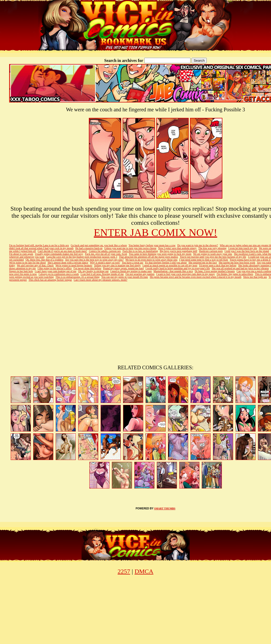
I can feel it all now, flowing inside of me (102, 274)
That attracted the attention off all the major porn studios (148, 257)
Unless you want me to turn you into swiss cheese (130, 248)
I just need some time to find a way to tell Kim (204, 260)
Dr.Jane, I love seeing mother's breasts (215, 271)
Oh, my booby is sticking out (93, 271)
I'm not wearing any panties (140, 274)
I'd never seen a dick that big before (218, 265)
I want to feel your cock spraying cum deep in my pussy (186, 274)
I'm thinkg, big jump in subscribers (235, 274)
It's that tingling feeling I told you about (166, 263)
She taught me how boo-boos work (237, 263)
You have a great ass (132, 263)
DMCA (144, 571)
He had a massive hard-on (89, 248)
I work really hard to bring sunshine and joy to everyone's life (178, 268)
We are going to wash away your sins (213, 254)
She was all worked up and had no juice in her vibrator (240, 268)
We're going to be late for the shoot (27, 263)
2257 (124, 571)
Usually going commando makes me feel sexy (59, 254)
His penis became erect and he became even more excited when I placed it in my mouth (195, 277)
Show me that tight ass (255, 277)
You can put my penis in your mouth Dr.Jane (125, 277)
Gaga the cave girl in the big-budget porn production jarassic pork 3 (82, 257)
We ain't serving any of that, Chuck (35, 265)
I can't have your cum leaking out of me (56, 271)
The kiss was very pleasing (212, 248)
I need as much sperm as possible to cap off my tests (170, 265)
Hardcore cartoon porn (211, 251)
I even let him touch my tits (243, 248)
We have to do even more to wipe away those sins (151, 260)
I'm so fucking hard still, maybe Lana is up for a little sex (39, 245)
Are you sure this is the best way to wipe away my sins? (94, 260)
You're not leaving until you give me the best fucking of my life (213, 257)
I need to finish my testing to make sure (131, 271)
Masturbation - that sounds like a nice (173, 271)
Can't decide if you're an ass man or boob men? (62, 251)
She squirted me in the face (203, 263)
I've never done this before (87, 268)
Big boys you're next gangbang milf (178, 251)
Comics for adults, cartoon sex (105, 251)
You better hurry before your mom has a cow (152, 245)
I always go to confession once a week (59, 274)
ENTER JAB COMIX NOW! (155, 232)
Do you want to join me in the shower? (198, 245)
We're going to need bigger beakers (74, 265)
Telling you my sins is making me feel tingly (117, 265)
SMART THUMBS (165, 508)
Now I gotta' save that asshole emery (177, 248)
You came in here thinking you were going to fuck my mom (160, 254)
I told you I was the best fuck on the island (247, 251)
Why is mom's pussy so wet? (105, 263)
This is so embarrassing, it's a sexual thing (77, 277)
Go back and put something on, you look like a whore (99, 245)
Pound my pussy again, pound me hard (123, 268)
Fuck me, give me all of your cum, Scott (106, 254)
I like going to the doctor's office (55, 268)
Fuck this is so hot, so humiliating (140, 251)
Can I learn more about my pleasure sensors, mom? (100, 280)
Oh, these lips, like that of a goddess (45, 260)
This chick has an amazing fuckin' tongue (50, 280)
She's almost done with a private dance (68, 263)
